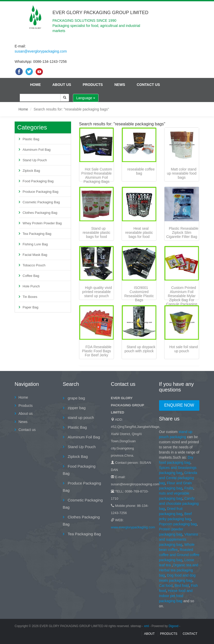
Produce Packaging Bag (40, 192)
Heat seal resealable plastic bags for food (139, 233)
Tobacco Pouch (34, 265)
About (149, 634)
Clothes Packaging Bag (40, 213)
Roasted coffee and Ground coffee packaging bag (179, 555)
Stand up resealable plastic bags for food (96, 233)
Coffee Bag (31, 276)
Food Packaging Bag (38, 181)
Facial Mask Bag (35, 255)
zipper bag (76, 408)
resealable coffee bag (141, 171)
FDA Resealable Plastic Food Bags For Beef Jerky (97, 351)
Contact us (148, 85)
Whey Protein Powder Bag (42, 223)
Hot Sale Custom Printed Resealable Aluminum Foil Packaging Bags (97, 175)
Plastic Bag (31, 139)
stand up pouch (80, 417)
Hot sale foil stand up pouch (184, 349)
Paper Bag (30, 307)
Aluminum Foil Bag (37, 150)
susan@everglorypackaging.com (41, 51)
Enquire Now (179, 405)
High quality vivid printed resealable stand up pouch (97, 292)
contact (190, 634)
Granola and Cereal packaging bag (178, 478)
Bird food (182, 586)
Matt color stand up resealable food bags (182, 173)
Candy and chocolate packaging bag (179, 504)
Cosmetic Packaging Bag (41, 202)
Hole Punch (31, 286)
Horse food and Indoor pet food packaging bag (176, 596)
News (120, 85)
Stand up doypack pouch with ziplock (140, 349)
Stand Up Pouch (35, 160)
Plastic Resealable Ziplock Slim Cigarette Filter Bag (182, 233)
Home (35, 85)
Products (93, 85)
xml (146, 626)
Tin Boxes (30, 297)
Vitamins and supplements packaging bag (179, 539)
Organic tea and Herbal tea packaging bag (179, 570)
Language (86, 98)
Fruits (189, 488)
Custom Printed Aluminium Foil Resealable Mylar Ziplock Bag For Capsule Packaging (182, 296)
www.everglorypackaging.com (133, 527)
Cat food (166, 586)
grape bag (76, 398)
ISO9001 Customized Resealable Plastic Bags (139, 294)
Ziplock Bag (31, 171)
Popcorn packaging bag (178, 524)
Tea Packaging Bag (37, 234)
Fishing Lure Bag (35, 244)
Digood (173, 626)
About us (62, 85)
